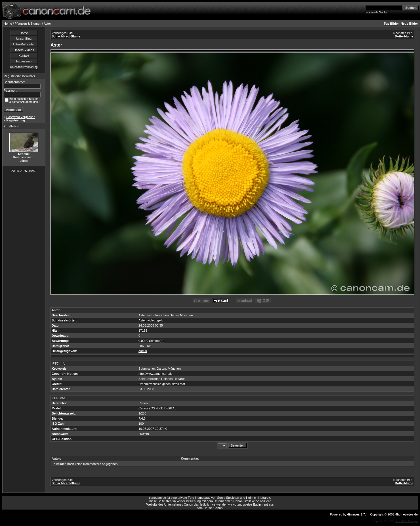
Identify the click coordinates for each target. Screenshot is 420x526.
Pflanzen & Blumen (28, 24)
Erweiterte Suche (376, 12)
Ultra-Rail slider (24, 44)
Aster (142, 320)
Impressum (24, 61)
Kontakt (24, 56)
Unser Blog (24, 39)
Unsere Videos (24, 50)
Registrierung (15, 120)
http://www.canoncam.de (156, 374)
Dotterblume (404, 36)
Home (8, 24)
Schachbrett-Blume (66, 36)
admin (143, 351)
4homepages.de (407, 514)
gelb (160, 320)
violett (151, 320)
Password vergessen (21, 117)
